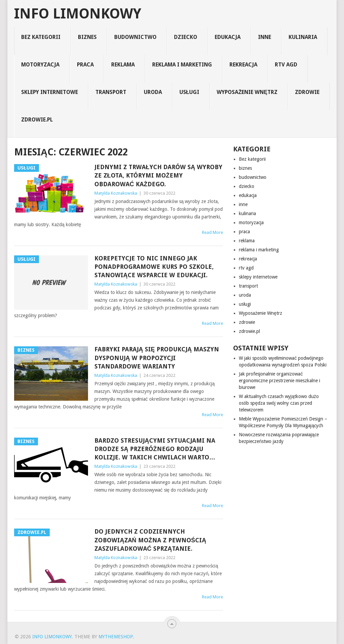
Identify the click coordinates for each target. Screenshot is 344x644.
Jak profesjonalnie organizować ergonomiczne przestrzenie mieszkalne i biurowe (279, 381)
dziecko (186, 37)
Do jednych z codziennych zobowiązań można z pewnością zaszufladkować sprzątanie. (150, 540)
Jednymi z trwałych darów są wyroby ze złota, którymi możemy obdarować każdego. (158, 175)
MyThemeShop (116, 637)
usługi (189, 92)
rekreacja (243, 65)
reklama (123, 65)
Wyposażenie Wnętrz (247, 92)
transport (111, 92)
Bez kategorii (41, 37)
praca (85, 65)
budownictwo (135, 37)
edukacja (228, 37)
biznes (87, 37)
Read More (212, 232)
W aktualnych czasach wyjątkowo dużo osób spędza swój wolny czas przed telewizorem (279, 403)
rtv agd (286, 65)
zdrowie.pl (37, 120)
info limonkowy (78, 14)
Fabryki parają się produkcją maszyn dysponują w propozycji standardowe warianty (157, 358)
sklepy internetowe (50, 92)
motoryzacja (40, 65)
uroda (153, 92)
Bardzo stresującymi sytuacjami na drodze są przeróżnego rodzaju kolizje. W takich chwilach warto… (155, 449)
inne (265, 37)
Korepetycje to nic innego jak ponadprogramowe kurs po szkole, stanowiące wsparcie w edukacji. (154, 267)
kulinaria (303, 37)
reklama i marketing (182, 65)
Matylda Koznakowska (116, 193)
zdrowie (307, 92)
